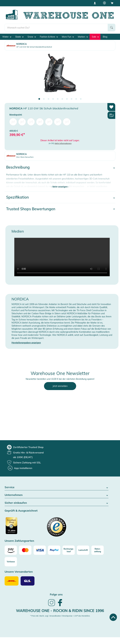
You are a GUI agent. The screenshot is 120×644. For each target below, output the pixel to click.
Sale (95, 37)
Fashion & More (49, 37)
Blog (105, 37)
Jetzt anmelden (60, 386)
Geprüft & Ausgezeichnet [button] (21, 511)
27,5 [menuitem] (31, 122)
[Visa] (40, 550)
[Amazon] (11, 550)
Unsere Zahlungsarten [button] (19, 541)
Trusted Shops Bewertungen (31, 209)
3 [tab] (48, 99)
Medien (18, 231)
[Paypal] (54, 550)
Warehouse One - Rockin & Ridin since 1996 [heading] (60, 611)
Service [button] (57, 487)
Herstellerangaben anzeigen (26, 343)
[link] (52, 606)
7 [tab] (67, 99)
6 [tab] (62, 99)
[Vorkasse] (11, 562)
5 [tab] (58, 99)
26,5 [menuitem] (22, 122)
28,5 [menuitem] (40, 122)
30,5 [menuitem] (58, 122)
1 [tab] (39, 99)
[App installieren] (20, 468)
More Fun (68, 37)
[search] (56, 28)
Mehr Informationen (63, 143)
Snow (32, 37)
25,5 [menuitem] (13, 122)
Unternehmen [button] (57, 495)
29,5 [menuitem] (49, 122)
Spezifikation (17, 197)
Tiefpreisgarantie (61, 3)
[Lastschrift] (83, 550)
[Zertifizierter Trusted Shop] (17, 527)
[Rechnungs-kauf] (69, 550)
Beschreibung (18, 167)
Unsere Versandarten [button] (19, 572)
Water (7, 37)
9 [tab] (76, 99)
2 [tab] (44, 99)
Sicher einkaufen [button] (57, 503)
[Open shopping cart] (112, 3)
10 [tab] (81, 99)
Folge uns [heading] (56, 594)
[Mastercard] (25, 550)
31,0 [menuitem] (67, 122)
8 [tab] (72, 99)
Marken (83, 37)
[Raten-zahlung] (98, 550)
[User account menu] (96, 3)
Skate (19, 37)
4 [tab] (53, 99)
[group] (25, 447)
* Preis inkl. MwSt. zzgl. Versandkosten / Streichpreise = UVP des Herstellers (60, 616)
